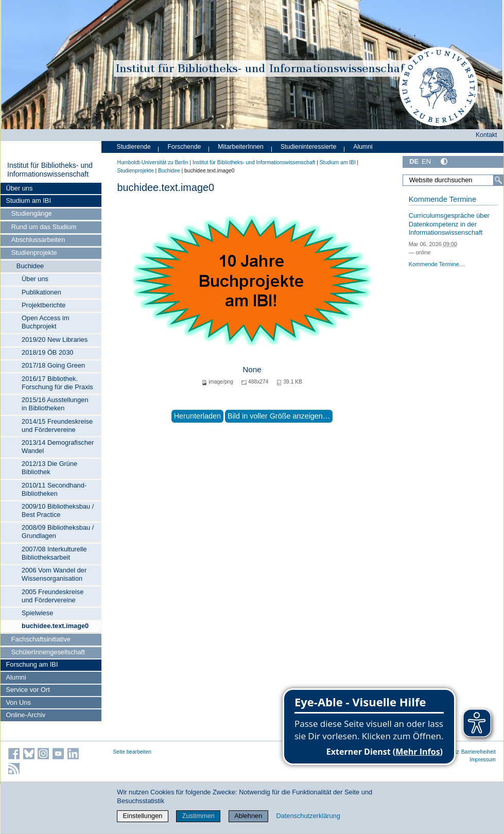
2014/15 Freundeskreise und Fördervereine (57, 425)
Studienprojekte (34, 253)
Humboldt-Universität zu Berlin (153, 162)
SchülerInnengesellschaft (48, 652)
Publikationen (41, 292)
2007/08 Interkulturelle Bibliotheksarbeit (54, 553)
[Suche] (498, 180)
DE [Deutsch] (414, 161)
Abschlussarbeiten (38, 240)
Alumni (16, 677)
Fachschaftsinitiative (41, 639)
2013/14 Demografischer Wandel (58, 447)
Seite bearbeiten (133, 752)
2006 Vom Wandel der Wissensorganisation (54, 574)
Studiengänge (32, 213)
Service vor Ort (28, 690)
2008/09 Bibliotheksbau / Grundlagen (58, 532)
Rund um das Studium (44, 227)
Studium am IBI (28, 201)
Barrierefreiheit (479, 752)
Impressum (483, 760)
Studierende (134, 147)
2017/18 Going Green (53, 365)
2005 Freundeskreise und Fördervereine (53, 596)
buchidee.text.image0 (55, 626)
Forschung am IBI (32, 664)
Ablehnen (248, 816)
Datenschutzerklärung (308, 816)
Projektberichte (44, 305)
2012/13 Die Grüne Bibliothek (49, 468)
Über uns (19, 188)
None (252, 369)
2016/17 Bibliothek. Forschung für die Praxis (57, 383)
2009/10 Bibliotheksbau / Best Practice (58, 510)
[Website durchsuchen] (453, 180)
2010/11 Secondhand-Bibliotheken (54, 489)
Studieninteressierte (308, 147)
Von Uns (18, 702)
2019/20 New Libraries (55, 340)
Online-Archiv (25, 715)
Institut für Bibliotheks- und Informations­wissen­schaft (50, 170)
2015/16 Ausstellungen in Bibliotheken (55, 404)
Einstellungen (143, 816)
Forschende (185, 147)
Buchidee (30, 266)
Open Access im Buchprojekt (45, 322)
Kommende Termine (442, 199)
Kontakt (486, 135)
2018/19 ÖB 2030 (47, 352)
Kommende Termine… (437, 264)
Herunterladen (197, 416)
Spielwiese (37, 613)
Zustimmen (198, 816)
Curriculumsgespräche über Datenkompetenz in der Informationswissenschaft (449, 224)
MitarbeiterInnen (241, 147)
